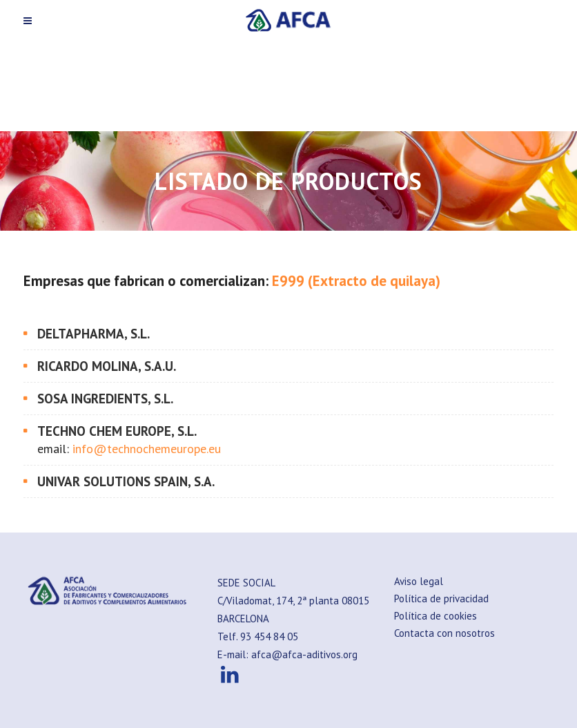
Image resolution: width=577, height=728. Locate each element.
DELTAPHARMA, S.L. (94, 334)
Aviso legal (419, 581)
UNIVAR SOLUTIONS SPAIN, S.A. (126, 481)
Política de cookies (436, 616)
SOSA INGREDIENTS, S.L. (105, 399)
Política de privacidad (441, 598)
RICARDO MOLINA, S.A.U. (107, 366)
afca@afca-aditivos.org (304, 654)
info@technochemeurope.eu (147, 449)
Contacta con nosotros (444, 633)
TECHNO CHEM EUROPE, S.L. (117, 431)
